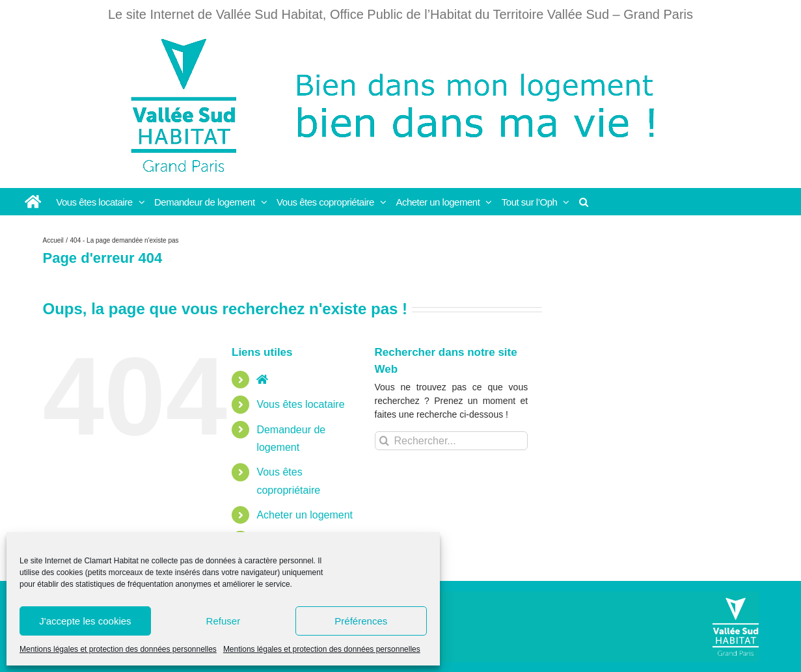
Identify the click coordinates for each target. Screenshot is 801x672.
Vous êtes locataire (300, 404)
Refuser (224, 621)
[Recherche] (384, 441)
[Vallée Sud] (736, 627)
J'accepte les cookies (85, 621)
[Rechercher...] (452, 441)
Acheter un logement (305, 515)
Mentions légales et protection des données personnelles (118, 649)
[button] (584, 202)
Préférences (361, 621)
